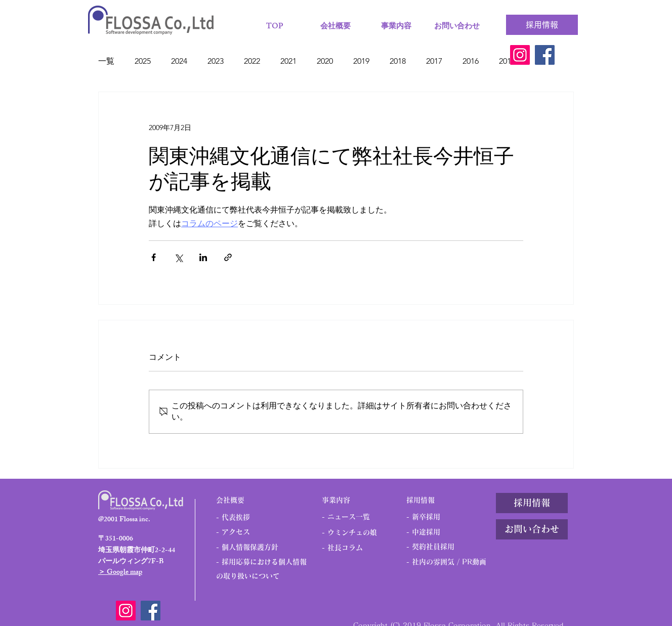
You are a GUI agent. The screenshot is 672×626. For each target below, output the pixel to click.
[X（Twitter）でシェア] (178, 257)
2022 (252, 61)
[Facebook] (545, 55)
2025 (143, 61)
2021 (288, 61)
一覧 (106, 61)
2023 (216, 61)
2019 (361, 61)
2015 (507, 61)
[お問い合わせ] (532, 529)
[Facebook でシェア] (154, 257)
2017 (434, 61)
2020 (325, 61)
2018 (398, 61)
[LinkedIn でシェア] (203, 257)
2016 (471, 61)
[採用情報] (542, 25)
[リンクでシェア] (228, 257)
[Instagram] (520, 55)
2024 (179, 61)
